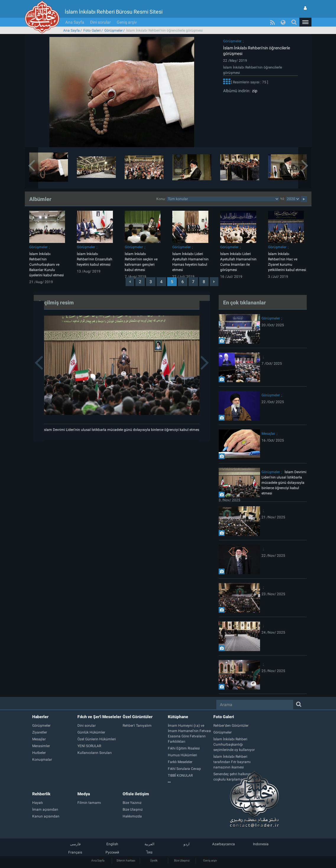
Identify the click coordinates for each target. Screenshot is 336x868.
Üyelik (154, 860)
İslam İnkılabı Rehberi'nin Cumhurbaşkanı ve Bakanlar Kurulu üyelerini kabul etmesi (47, 265)
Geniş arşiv (127, 22)
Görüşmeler (113, 30)
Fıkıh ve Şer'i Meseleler (99, 717)
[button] (305, 22)
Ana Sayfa (75, 22)
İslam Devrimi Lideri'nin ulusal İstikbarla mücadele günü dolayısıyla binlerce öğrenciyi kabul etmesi (122, 430)
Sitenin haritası (126, 860)
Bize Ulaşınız (182, 860)
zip (254, 91)
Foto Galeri (92, 30)
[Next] (214, 282)
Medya (84, 794)
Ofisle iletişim (136, 794)
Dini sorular (100, 22)
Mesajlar (268, 434)
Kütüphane (178, 717)
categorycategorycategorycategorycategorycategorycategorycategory (223, 199)
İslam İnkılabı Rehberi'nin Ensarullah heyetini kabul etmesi (95, 259)
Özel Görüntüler (138, 717)
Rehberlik (41, 794)
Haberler (40, 717)
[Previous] (130, 282)
